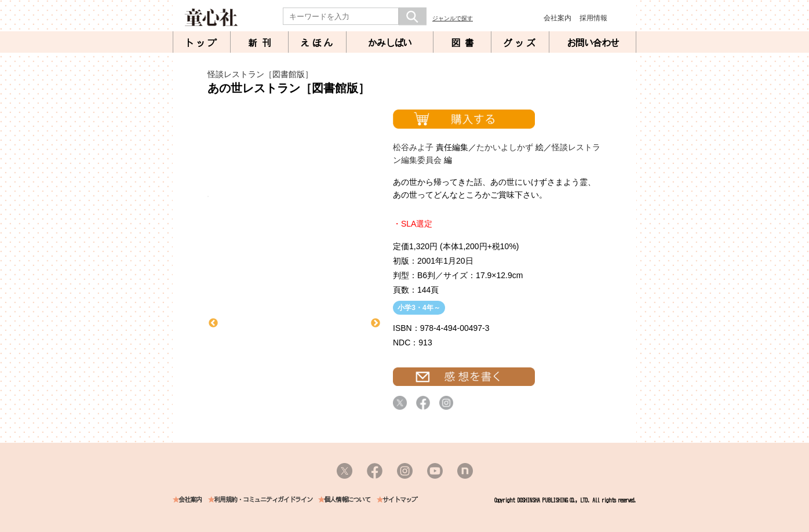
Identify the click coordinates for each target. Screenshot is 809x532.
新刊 (262, 43)
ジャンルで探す (453, 18)
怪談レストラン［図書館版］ (260, 74)
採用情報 (593, 18)
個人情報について (347, 500)
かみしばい (390, 43)
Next (376, 323)
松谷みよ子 (413, 147)
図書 (465, 43)
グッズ (520, 43)
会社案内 (557, 18)
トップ (202, 43)
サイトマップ (400, 500)
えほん (318, 43)
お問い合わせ (593, 43)
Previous (213, 323)
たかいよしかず (505, 147)
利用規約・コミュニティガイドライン (263, 500)
